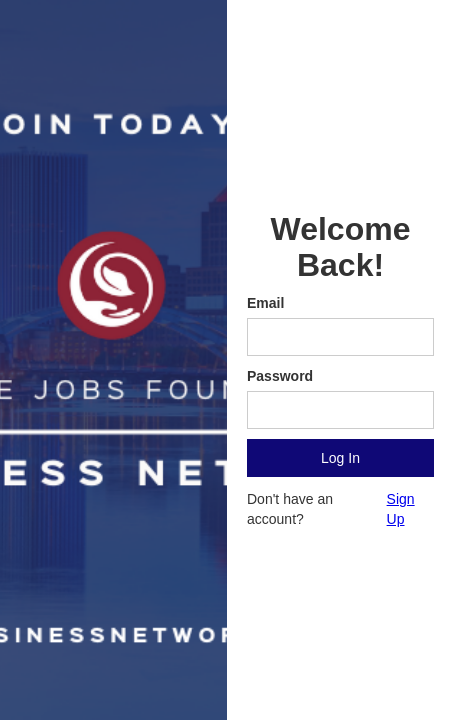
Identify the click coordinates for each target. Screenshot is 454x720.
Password (280, 376)
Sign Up (401, 509)
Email (265, 303)
